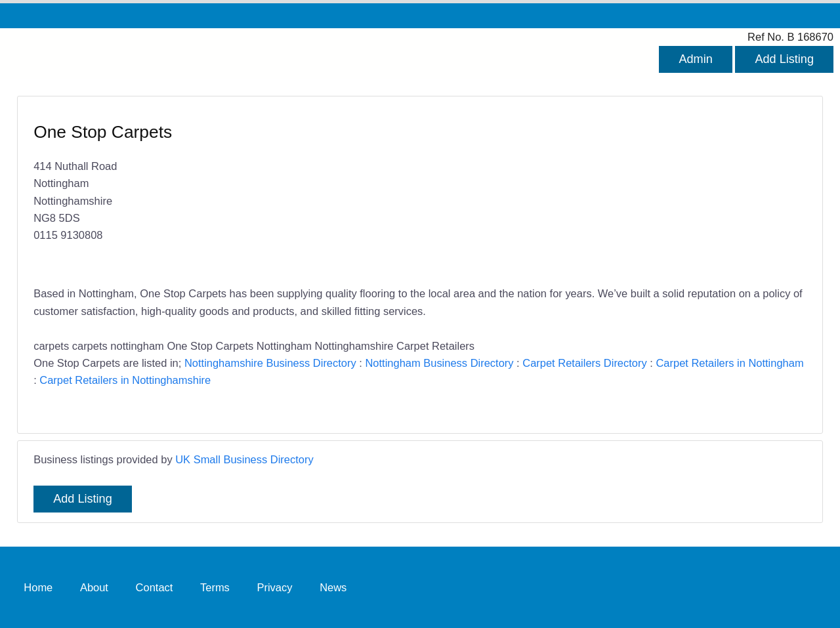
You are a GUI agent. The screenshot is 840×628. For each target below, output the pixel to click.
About (94, 587)
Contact (155, 587)
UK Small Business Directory (244, 459)
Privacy (274, 587)
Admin (695, 59)
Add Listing (784, 59)
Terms (215, 587)
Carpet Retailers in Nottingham (729, 363)
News (333, 587)
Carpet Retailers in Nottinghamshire (125, 380)
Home (38, 587)
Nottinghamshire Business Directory (270, 363)
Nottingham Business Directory (439, 363)
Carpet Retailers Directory (584, 363)
